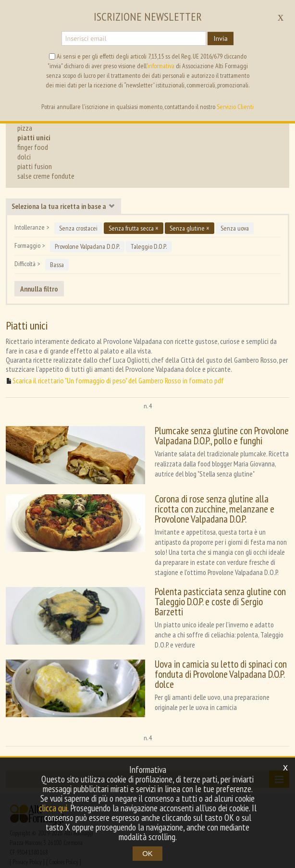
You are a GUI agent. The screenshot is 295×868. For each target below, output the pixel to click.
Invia (220, 38)
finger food (33, 147)
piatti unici (34, 137)
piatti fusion (35, 166)
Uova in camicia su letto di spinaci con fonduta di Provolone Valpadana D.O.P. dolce (215, 664)
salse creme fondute (46, 176)
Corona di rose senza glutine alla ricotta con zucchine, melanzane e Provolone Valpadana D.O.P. (218, 506)
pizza (25, 128)
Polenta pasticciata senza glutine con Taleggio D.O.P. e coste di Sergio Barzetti (218, 594)
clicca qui (53, 808)
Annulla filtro (39, 289)
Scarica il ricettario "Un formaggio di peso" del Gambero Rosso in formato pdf (118, 381)
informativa (161, 66)
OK (147, 853)
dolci (24, 157)
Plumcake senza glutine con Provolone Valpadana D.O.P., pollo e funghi (215, 436)
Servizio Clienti (235, 107)
